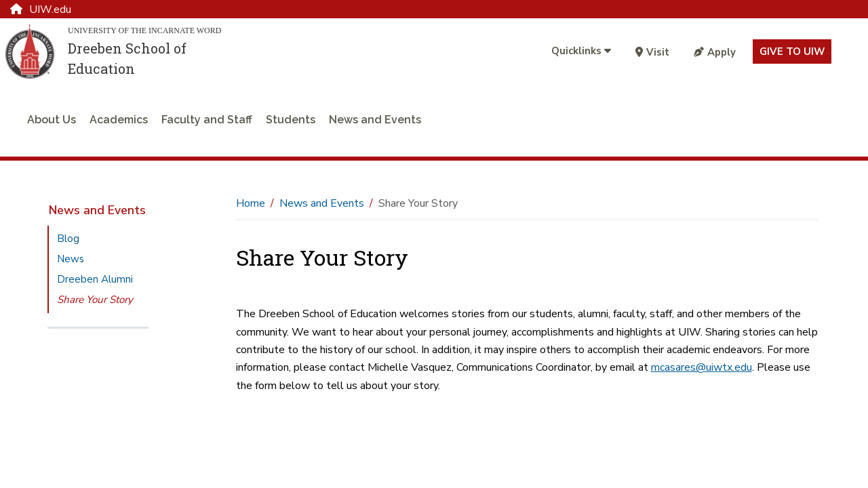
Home (251, 203)
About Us (52, 120)
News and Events (375, 120)
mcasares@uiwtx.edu (702, 367)
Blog (68, 239)
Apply (715, 52)
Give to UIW (792, 52)
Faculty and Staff (207, 120)
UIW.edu (41, 9)
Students (291, 120)
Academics (119, 120)
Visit (652, 52)
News (71, 259)
